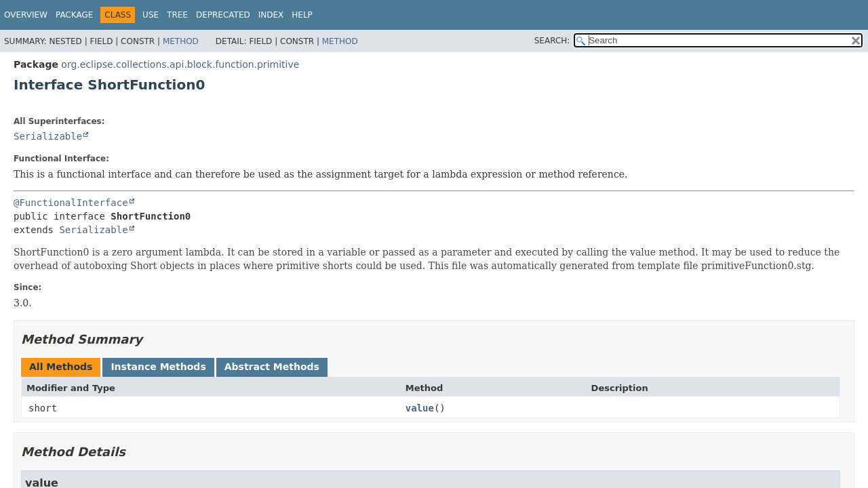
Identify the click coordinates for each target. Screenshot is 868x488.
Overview (26, 15)
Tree (177, 15)
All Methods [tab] (61, 367)
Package (74, 15)
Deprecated (223, 15)
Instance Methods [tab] (158, 367)
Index (271, 15)
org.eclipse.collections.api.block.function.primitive (180, 64)
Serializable (48, 136)
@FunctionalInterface (71, 203)
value (420, 408)
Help (302, 15)
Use (151, 15)
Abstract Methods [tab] (272, 367)
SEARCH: (552, 41)
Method (181, 41)
